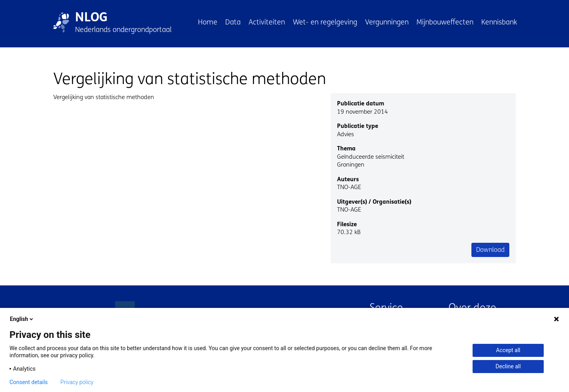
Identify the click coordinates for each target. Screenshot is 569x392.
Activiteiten (267, 22)
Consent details (29, 382)
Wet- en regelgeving (325, 22)
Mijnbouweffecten (445, 22)
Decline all (508, 366)
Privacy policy (77, 382)
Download (490, 250)
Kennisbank (499, 22)
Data (233, 22)
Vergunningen (387, 22)
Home (208, 22)
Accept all (508, 350)
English (22, 319)
